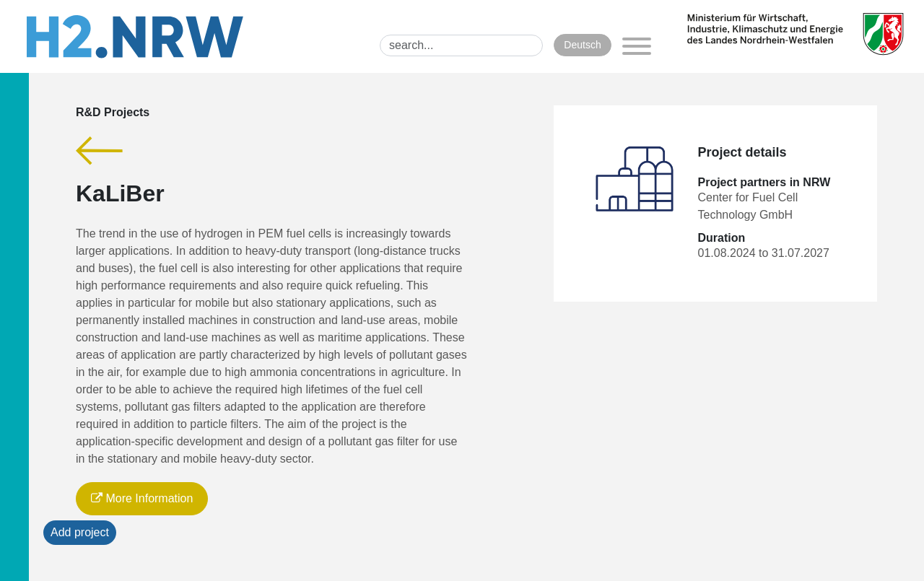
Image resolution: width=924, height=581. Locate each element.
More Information (142, 498)
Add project (80, 532)
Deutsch (582, 45)
